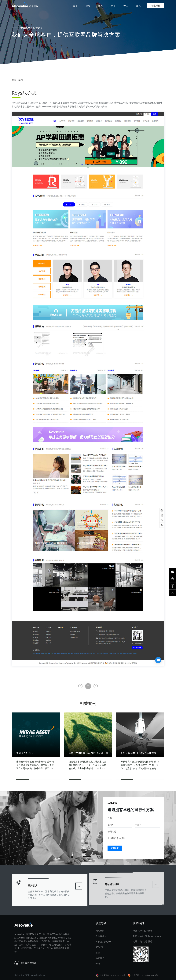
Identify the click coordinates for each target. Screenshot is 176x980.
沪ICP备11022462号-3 (151, 975)
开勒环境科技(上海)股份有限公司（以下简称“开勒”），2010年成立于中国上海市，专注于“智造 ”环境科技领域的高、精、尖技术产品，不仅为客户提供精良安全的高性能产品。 (140, 765)
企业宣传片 (101, 936)
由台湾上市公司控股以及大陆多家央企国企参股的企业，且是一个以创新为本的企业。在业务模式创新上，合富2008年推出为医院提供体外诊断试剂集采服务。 (88, 765)
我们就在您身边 (25, 963)
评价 (98, 964)
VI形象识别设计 (103, 942)
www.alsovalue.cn (38, 975)
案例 (101, 6)
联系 (138, 6)
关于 (113, 6)
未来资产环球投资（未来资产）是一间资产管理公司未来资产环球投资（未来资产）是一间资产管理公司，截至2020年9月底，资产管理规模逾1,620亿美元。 (35, 765)
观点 (126, 6)
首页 (75, 6)
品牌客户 (100, 958)
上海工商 (135, 975)
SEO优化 (100, 947)
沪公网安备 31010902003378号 (113, 975)
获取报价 (157, 6)
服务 (88, 6)
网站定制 (100, 931)
